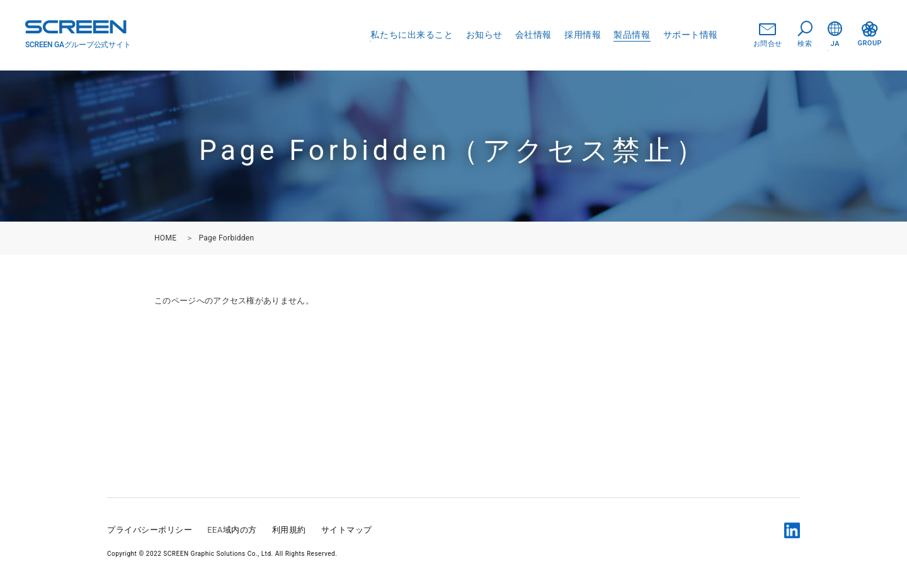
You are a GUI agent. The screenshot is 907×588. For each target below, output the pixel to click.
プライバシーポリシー (150, 530)
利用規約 (289, 530)
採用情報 (583, 35)
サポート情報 (691, 35)
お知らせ (484, 35)
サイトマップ (347, 530)
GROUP (870, 34)
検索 (805, 35)
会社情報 (533, 35)
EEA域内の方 (232, 530)
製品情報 (632, 35)
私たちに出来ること (412, 35)
